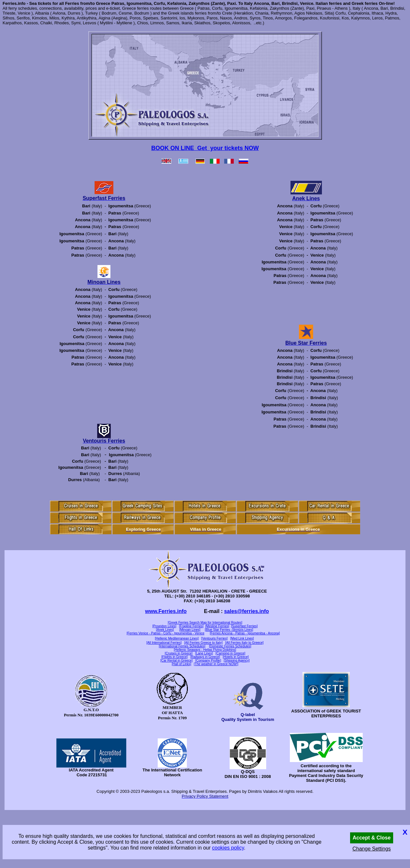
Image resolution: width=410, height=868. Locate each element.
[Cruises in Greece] (179, 653)
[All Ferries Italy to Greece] (245, 643)
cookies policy (228, 848)
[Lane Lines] (204, 653)
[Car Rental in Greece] (177, 660)
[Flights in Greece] (174, 657)
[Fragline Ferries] (191, 626)
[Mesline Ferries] (217, 626)
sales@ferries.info (246, 611)
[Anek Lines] (165, 630)
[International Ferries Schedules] (182, 646)
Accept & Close (372, 838)
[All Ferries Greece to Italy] (203, 643)
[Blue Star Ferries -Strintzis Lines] (229, 630)
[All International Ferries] (164, 643)
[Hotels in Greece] (236, 657)
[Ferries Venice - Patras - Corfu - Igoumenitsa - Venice (165, 633)
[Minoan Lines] (190, 630)
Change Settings (371, 849)
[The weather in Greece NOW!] (216, 664)
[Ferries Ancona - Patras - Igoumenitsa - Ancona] (245, 633)
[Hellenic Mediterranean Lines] (177, 638)
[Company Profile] (208, 660)
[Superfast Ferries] (244, 626)
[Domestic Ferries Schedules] (230, 646)
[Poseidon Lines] (164, 626)
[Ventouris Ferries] (215, 638)
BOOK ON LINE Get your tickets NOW (205, 148)
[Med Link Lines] (242, 638)
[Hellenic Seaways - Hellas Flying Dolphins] (205, 650)
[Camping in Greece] (231, 653)
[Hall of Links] (181, 664)
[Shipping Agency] (237, 660)
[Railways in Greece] (205, 657)
